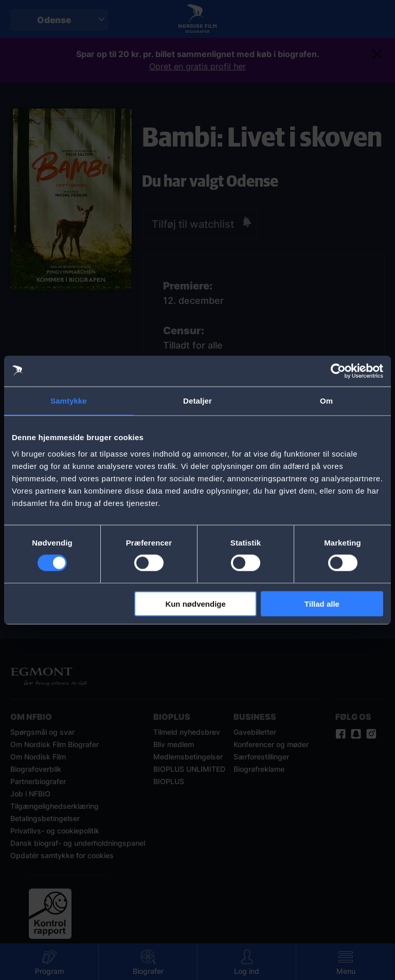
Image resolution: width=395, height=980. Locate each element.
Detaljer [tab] (197, 401)
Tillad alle (322, 603)
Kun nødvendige (195, 603)
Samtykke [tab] (69, 401)
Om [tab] (326, 401)
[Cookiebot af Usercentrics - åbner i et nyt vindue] (338, 371)
